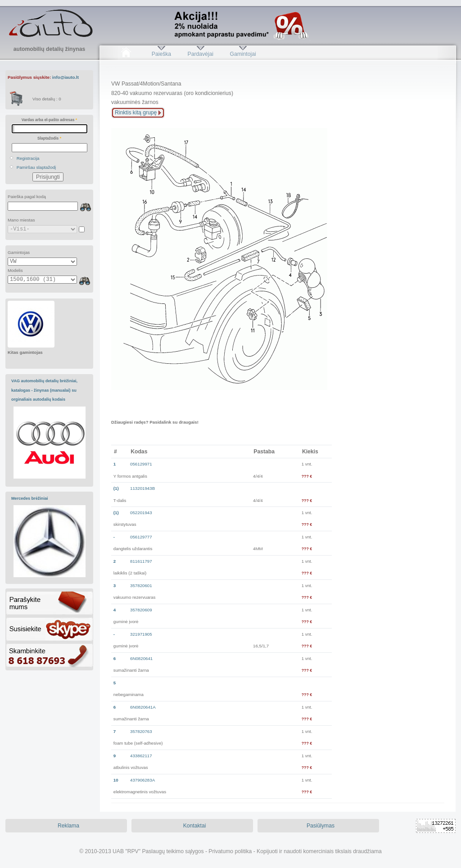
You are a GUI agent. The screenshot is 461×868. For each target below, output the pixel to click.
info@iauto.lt (66, 77)
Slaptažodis (49, 138)
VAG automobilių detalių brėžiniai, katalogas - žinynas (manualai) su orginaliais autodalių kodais (44, 390)
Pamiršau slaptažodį (36, 167)
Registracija (28, 158)
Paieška (161, 54)
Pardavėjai (201, 54)
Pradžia (126, 54)
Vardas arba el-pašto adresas (49, 120)
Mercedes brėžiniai (30, 498)
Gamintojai (243, 54)
